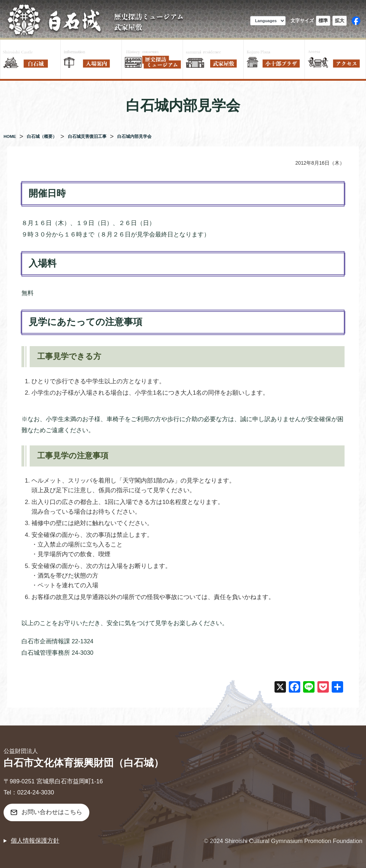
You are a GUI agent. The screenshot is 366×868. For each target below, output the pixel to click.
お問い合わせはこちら (52, 812)
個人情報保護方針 (35, 841)
